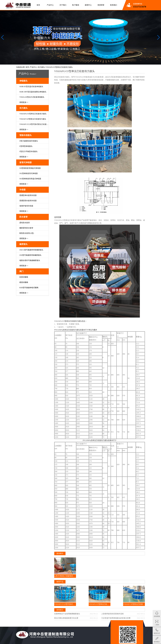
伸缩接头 (24, 81)
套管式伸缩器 (26, 162)
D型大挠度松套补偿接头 (29, 141)
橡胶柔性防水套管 (26, 228)
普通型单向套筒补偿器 (28, 195)
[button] (158, 37)
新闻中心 (88, 5)
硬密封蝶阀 (24, 282)
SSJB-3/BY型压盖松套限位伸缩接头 (33, 92)
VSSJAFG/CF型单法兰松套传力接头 (33, 114)
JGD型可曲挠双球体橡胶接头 (30, 255)
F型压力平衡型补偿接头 (28, 151)
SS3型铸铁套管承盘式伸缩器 (30, 179)
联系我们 (114, 5)
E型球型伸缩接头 (26, 146)
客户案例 (76, 5)
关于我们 (63, 5)
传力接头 (41, 67)
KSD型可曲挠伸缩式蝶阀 (29, 288)
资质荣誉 (101, 5)
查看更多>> (24, 102)
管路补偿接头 (26, 135)
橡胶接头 (24, 244)
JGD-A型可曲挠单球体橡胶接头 (31, 250)
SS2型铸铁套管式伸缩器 (29, 173)
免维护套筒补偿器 (26, 206)
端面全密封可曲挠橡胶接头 (30, 260)
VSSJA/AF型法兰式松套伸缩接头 (32, 97)
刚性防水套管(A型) (27, 233)
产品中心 (50, 5)
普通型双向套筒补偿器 (28, 201)
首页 (38, 5)
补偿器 (22, 190)
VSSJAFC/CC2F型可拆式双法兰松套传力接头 (34, 124)
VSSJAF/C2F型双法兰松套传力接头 (33, 119)
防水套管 (24, 217)
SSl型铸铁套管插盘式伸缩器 (30, 168)
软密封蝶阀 (24, 277)
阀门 (21, 271)
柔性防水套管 (25, 223)
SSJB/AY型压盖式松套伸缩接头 (31, 87)
